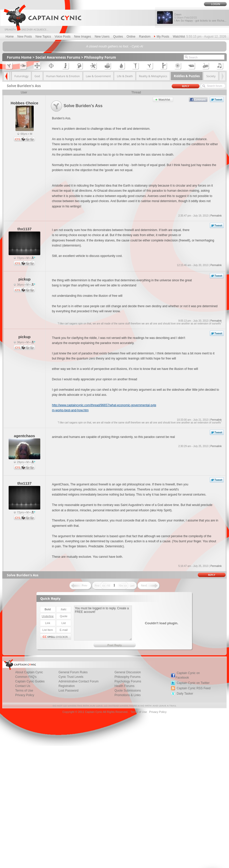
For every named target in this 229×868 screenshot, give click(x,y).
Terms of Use (139, 712)
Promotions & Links (128, 695)
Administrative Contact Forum (79, 681)
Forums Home (19, 57)
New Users (102, 37)
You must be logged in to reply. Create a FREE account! (103, 623)
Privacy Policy (25, 695)
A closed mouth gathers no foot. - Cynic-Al (114, 46)
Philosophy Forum (100, 57)
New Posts (24, 37)
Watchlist (179, 37)
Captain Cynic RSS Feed (193, 688)
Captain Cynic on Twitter (193, 683)
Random (145, 37)
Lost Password (69, 691)
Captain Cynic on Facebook (188, 675)
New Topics (43, 37)
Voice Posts (63, 37)
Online (131, 37)
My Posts (161, 37)
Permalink (216, 216)
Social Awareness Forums (58, 57)
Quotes (118, 37)
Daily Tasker (185, 694)
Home (10, 37)
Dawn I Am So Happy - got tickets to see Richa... (200, 18)
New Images (83, 37)
